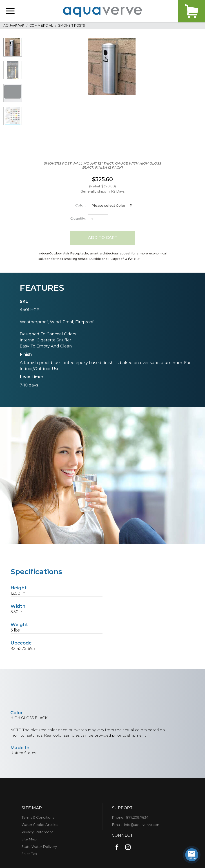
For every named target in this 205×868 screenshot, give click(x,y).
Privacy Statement (37, 832)
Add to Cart (103, 238)
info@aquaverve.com (142, 825)
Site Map (29, 839)
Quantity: (78, 218)
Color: (80, 205)
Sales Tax (29, 854)
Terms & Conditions (38, 817)
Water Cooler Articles (40, 825)
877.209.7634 (137, 817)
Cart (192, 11)
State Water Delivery (39, 847)
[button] (10, 11)
